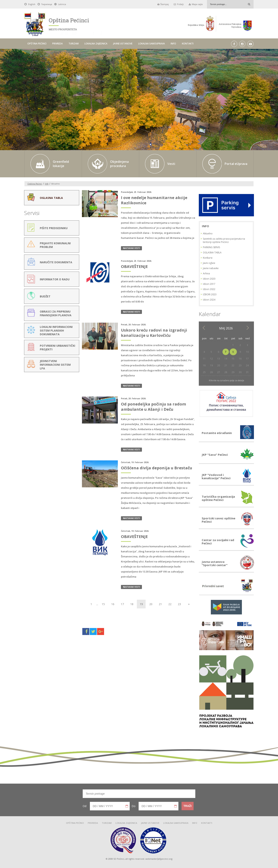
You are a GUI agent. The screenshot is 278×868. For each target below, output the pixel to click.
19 (211, 365)
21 (160, 604)
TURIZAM (74, 44)
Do (134, 806)
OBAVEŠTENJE (134, 266)
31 (247, 372)
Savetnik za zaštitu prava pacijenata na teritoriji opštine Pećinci (224, 240)
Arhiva (206, 273)
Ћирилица (47, 4)
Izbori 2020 (209, 279)
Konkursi (208, 258)
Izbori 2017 (209, 284)
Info (47, 184)
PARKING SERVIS (211, 247)
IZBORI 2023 (210, 294)
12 (211, 359)
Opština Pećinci (35, 184)
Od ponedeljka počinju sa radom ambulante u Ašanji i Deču (153, 407)
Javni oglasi (209, 263)
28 (226, 372)
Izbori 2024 (209, 300)
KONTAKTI (188, 44)
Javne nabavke (211, 268)
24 (247, 365)
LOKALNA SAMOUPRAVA (152, 44)
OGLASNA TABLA (212, 253)
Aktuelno (208, 233)
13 (219, 359)
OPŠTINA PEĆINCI (37, 44)
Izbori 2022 (209, 289)
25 (204, 372)
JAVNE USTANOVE (123, 44)
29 (233, 372)
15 (103, 604)
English (32, 4)
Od (85, 806)
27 (219, 372)
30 (240, 372)
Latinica (62, 4)
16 (113, 604)
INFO (173, 44)
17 (122, 604)
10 (247, 352)
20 (151, 604)
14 (226, 359)
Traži (187, 806)
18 (132, 604)
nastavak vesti (131, 248)
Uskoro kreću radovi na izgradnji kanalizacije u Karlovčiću (154, 333)
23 (179, 604)
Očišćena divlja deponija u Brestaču (157, 468)
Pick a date (127, 806)
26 (211, 372)
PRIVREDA (57, 44)
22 (170, 604)
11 (204, 359)
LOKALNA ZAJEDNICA (96, 44)
